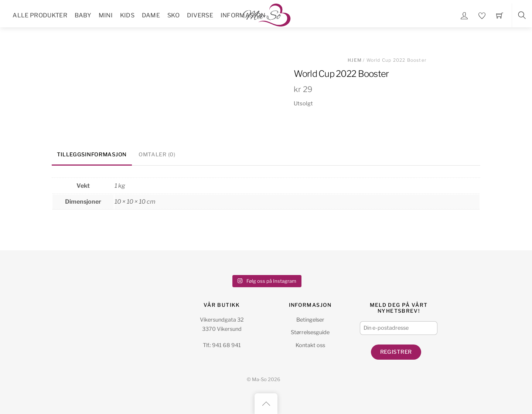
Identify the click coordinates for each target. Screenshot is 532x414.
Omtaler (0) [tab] (157, 155)
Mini (106, 15)
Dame (151, 15)
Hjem (355, 60)
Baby (83, 15)
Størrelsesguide (310, 332)
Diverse (200, 15)
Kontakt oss (310, 345)
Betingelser (310, 320)
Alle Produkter (40, 15)
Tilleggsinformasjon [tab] (92, 155)
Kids (127, 15)
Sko (173, 15)
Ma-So (259, 379)
